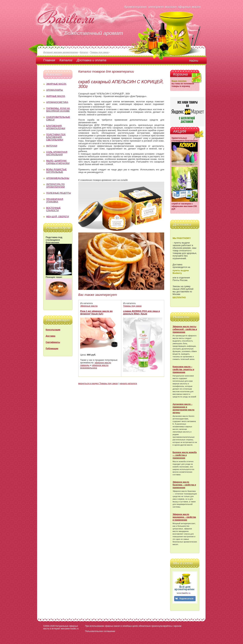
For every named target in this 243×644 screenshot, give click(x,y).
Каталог (66, 60)
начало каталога (128, 383)
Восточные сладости (53, 209)
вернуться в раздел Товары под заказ (98, 383)
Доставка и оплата (91, 60)
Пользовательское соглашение (100, 631)
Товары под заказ (132, 306)
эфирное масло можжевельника (94, 367)
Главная (49, 60)
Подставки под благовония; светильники (56, 137)
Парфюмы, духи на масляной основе (58, 110)
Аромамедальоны (58, 178)
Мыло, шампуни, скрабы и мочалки (58, 162)
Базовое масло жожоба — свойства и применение (185, 455)
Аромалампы (55, 90)
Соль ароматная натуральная (57, 153)
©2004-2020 (49, 626)
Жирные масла (56, 96)
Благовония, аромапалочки (56, 127)
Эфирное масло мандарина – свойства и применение (184, 517)
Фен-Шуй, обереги (58, 216)
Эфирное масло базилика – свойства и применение (184, 485)
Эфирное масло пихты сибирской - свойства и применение (185, 329)
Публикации (52, 349)
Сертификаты (53, 342)
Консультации (53, 330)
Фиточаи (52, 146)
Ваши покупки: (179, 81)
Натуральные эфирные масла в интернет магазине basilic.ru (61, 627)
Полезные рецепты (59, 193)
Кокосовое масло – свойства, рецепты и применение (183, 369)
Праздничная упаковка (55, 200)
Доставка (50, 336)
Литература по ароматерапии (56, 186)
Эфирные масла (56, 84)
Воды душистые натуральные (56, 171)
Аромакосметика (57, 102)
